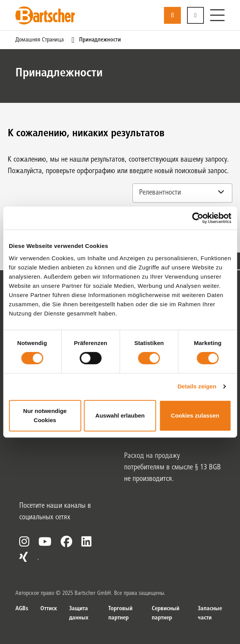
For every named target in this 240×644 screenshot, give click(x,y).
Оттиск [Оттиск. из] (49, 609)
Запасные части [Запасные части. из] (210, 613)
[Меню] (217, 15)
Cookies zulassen (195, 415)
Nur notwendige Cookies (45, 415)
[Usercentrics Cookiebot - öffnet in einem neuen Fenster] (198, 218)
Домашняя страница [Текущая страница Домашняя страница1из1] (40, 40)
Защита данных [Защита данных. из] (79, 613)
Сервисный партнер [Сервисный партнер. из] (166, 613)
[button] (195, 15)
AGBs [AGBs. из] (22, 609)
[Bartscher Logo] (45, 15)
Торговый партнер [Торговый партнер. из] (120, 613)
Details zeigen (197, 386)
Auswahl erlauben (120, 415)
